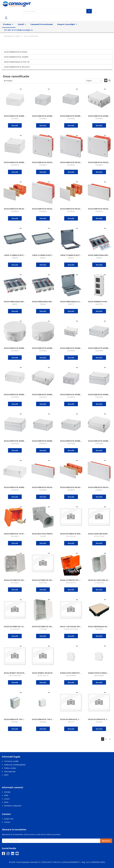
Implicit (89, 81)
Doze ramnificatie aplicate (17, 67)
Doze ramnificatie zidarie (16, 57)
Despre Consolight (66, 24)
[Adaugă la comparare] (21, 89)
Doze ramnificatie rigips (16, 52)
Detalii (15, 125)
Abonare (106, 841)
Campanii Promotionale (42, 24)
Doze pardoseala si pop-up (17, 62)
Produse (7, 24)
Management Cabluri (12, 36)
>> (110, 739)
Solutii (21, 24)
